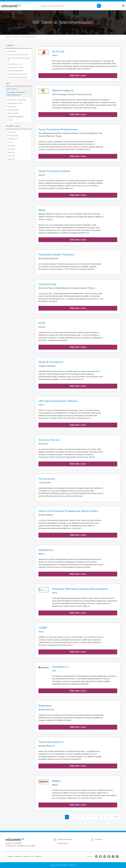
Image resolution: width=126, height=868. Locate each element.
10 (109, 817)
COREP (43, 628)
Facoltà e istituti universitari (18, 55)
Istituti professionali (15, 71)
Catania (11, 156)
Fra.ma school (47, 479)
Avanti (116, 817)
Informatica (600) (13, 113)
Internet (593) (12, 107)
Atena (42, 210)
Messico (39, 856)
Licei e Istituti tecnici (15, 67)
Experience (45, 706)
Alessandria (12, 139)
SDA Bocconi (46, 550)
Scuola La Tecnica (49, 440)
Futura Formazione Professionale (58, 129)
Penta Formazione (63, 91)
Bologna (11, 146)
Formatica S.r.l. (61, 667)
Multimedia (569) (13, 110)
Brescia (11, 149)
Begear (56, 781)
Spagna (10, 856)
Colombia (26, 856)
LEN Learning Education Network (58, 401)
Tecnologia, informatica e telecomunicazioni (16, 94)
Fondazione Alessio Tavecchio (56, 255)
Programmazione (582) (15, 103)
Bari (10, 142)
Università (12, 51)
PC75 (42, 323)
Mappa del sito (63, 843)
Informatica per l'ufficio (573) (17, 100)
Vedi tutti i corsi (78, 76)
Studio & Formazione (51, 362)
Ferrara (11, 159)
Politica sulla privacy (65, 839)
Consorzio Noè (47, 284)
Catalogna (18, 856)
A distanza (13, 135)
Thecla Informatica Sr (51, 742)
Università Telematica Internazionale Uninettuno (80, 589)
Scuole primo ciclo (14, 64)
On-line (11, 132)
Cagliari (11, 152)
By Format (58, 52)
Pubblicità (98, 839)
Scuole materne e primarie (17, 74)
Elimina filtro (12, 89)
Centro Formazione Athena (54, 171)
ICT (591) (10, 120)
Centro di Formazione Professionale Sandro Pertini (68, 511)
